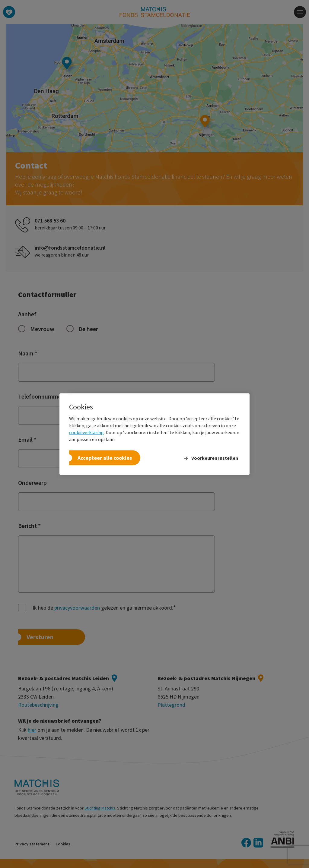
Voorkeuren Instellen (215, 458)
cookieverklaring (86, 432)
